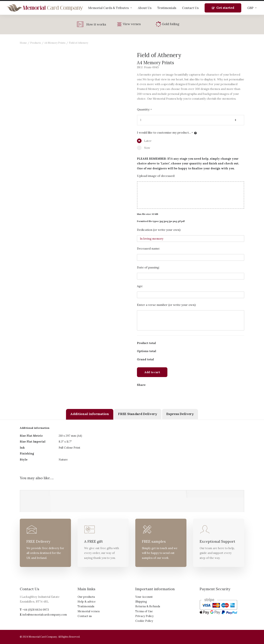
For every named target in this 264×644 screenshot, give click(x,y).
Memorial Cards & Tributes (110, 8)
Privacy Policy (144, 616)
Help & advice (87, 602)
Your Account (144, 597)
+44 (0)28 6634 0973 (36, 610)
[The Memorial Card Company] (45, 8)
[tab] (90, 414)
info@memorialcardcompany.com (45, 615)
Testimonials (167, 8)
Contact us (85, 616)
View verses (132, 24)
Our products (86, 597)
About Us (145, 8)
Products (36, 43)
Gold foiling (171, 24)
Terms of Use (144, 611)
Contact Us (190, 8)
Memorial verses (89, 611)
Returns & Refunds (148, 606)
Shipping (141, 602)
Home (23, 43)
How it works (96, 24)
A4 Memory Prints (55, 43)
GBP (252, 8)
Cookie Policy (144, 621)
